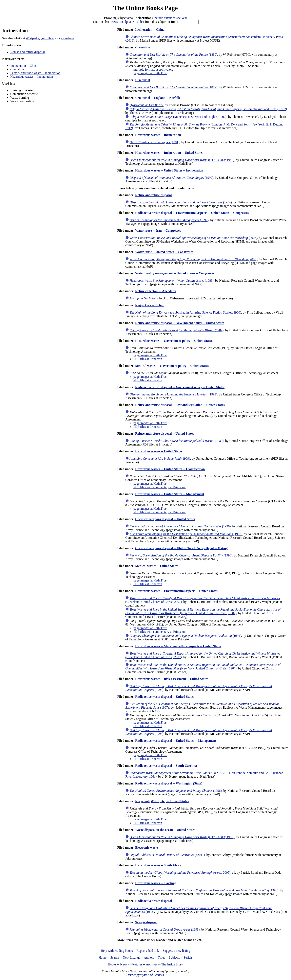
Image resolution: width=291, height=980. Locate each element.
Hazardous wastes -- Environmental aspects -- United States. (177, 591)
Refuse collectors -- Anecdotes (156, 291)
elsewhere (67, 38)
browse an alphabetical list (127, 22)
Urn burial (143, 80)
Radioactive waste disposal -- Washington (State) (169, 783)
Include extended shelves (170, 18)
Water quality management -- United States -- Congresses (175, 273)
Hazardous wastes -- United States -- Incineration (169, 170)
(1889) (173, 55)
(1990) (204, 890)
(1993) (173, 394)
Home (103, 958)
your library (48, 38)
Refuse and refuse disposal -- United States (164, 434)
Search (115, 958)
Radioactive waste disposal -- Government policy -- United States (180, 387)
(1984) (181, 202)
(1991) (154, 142)
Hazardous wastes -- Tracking (156, 883)
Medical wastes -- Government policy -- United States (172, 366)
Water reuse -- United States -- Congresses (164, 252)
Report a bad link (148, 951)
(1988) (172, 281)
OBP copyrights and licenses (145, 975)
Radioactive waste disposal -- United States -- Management (176, 741)
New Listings (132, 958)
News (124, 964)
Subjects (174, 958)
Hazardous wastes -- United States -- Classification (170, 469)
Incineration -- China (24, 66)
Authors (149, 958)
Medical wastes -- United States (157, 566)
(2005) (193, 238)
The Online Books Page (145, 8)
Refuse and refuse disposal (28, 52)
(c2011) (167, 855)
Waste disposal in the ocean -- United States (165, 830)
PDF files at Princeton (148, 359)
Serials (188, 958)
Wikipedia (32, 38)
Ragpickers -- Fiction (150, 305)
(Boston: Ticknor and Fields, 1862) (208, 109)
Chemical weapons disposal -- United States (165, 519)
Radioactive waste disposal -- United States (165, 697)
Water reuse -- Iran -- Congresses (158, 231)
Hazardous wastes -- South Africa (158, 865)
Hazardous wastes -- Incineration (32, 77)
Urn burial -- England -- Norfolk (158, 98)
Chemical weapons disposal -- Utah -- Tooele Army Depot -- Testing (181, 548)
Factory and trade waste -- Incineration (35, 73)
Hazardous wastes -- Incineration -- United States (169, 153)
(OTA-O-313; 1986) (182, 160)
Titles (161, 958)
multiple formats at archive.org (153, 70)
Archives (152, 964)
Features (137, 964)
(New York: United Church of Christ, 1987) (203, 611)
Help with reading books (117, 951)
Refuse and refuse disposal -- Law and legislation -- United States (180, 405)
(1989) (177, 330)
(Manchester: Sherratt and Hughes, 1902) (178, 117)
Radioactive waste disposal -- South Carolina (166, 766)
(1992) (171, 178)
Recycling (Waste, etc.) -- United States (162, 801)
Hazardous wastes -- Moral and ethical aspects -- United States (178, 646)
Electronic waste (147, 848)
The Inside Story (172, 964)
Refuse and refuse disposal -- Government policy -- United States (180, 323)
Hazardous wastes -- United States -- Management (170, 494)
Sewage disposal (146, 922)
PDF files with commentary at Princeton (159, 487)
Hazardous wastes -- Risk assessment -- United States (172, 679)
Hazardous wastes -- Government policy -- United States (174, 341)
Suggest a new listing (176, 951)
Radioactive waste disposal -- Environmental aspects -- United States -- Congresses (192, 213)
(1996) (180, 526)
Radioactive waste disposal (154, 901)
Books (112, 964)
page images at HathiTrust (150, 73)
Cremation (17, 69)
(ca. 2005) (180, 873)
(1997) (169, 220)
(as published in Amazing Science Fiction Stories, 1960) (185, 312)
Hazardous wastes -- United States (159, 451)
